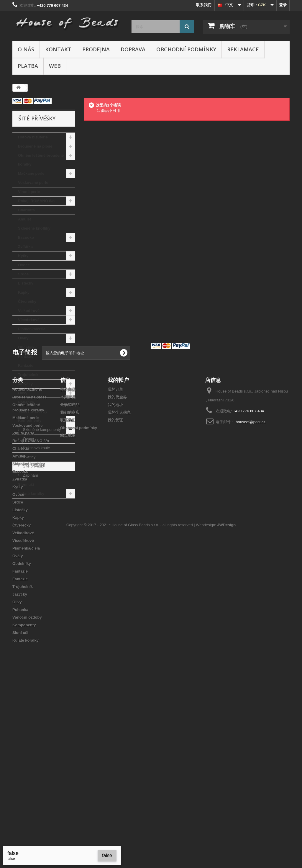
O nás (26, 49)
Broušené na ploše (35, 146)
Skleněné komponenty (41, 430)
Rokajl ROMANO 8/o (36, 201)
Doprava (133, 49)
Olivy (23, 393)
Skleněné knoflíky (34, 228)
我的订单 (115, 569)
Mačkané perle (31, 173)
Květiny (29, 457)
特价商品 (68, 569)
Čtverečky (27, 301)
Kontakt (58, 49)
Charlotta (26, 210)
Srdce (23, 274)
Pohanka (26, 402)
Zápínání (30, 475)
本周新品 (68, 577)
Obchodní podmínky (186, 49)
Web (55, 66)
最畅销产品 (70, 584)
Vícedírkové (29, 320)
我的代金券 (117, 577)
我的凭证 (115, 600)
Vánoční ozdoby (33, 411)
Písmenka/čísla (32, 329)
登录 (283, 5)
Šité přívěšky (33, 466)
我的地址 (115, 584)
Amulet (24, 219)
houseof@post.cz (251, 601)
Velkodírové (29, 311)
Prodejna (96, 49)
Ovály (23, 338)
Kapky (24, 292)
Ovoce (24, 265)
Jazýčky (25, 384)
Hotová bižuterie (33, 137)
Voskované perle (33, 183)
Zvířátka (25, 247)
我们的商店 (70, 592)
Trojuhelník (28, 375)
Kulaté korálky (31, 494)
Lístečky (26, 283)
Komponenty (30, 420)
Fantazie (26, 356)
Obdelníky (27, 347)
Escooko (26, 237)
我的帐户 (118, 559)
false (107, 855)
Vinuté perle (29, 192)
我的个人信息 (119, 592)
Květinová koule (36, 448)
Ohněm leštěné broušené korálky (41, 160)
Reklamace (243, 49)
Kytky (23, 256)
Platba (28, 66)
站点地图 (68, 615)
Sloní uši (26, 484)
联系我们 (204, 5)
